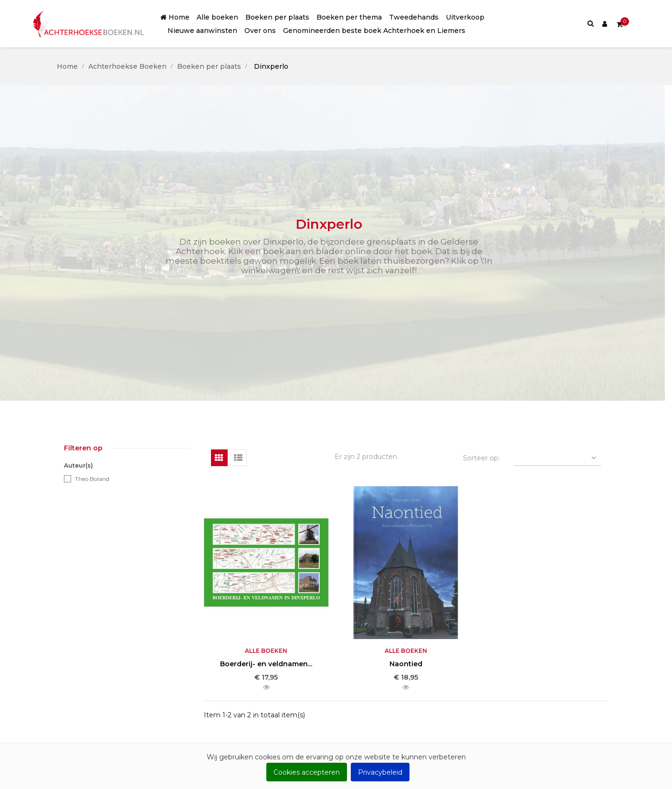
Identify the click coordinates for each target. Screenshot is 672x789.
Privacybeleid (380, 772)
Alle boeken (266, 651)
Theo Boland (92, 479)
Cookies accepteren (307, 772)
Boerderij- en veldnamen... (266, 664)
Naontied (406, 664)
